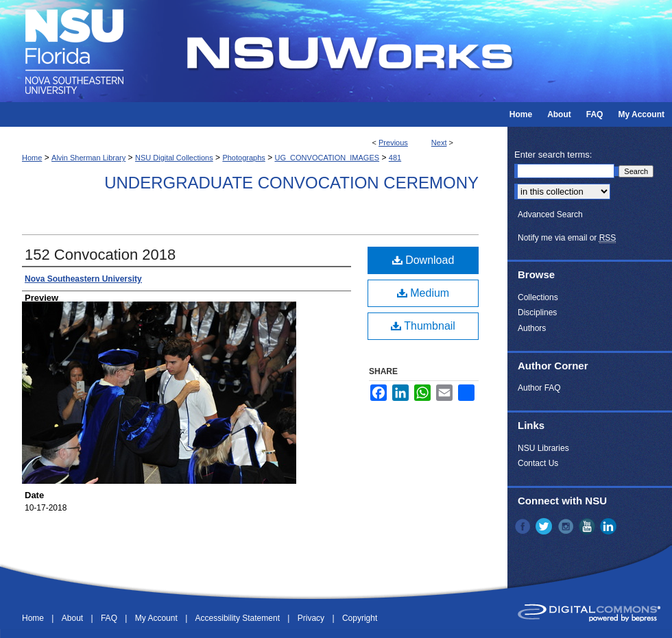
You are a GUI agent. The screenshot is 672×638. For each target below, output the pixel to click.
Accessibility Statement (239, 618)
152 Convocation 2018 (100, 255)
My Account (157, 618)
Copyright (360, 618)
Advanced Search (550, 214)
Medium (423, 293)
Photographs (243, 158)
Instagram (567, 526)
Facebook (524, 526)
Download (423, 260)
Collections (538, 297)
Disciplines (537, 312)
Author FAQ (539, 388)
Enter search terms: (553, 155)
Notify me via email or (567, 238)
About (74, 618)
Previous (393, 143)
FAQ (110, 618)
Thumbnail (423, 326)
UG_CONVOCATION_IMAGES (327, 158)
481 (395, 158)
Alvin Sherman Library (88, 158)
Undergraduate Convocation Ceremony (291, 183)
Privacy (312, 618)
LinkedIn (610, 526)
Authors (532, 328)
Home (32, 158)
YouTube (588, 526)
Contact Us (538, 463)
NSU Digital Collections (174, 158)
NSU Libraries (543, 448)
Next (439, 143)
